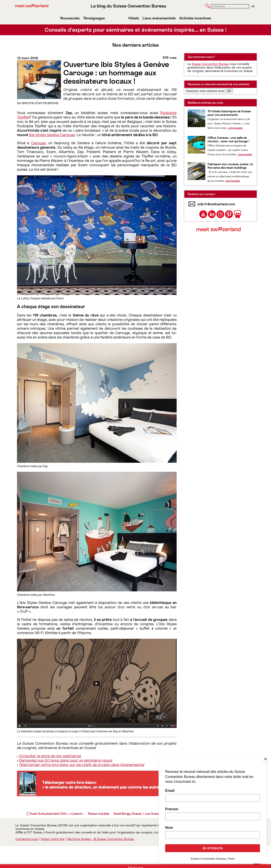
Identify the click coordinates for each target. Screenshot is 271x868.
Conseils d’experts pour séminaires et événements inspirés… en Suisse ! (136, 30)
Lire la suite (235, 128)
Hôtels (134, 18)
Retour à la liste (99, 814)
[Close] (265, 759)
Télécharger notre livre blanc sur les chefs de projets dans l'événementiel (82, 765)
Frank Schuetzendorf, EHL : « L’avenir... (57, 814)
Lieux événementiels (159, 18)
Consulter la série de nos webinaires (50, 756)
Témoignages (94, 18)
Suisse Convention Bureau (210, 64)
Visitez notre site (52, 839)
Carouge (38, 143)
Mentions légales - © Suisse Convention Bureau (101, 839)
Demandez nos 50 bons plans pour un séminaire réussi (66, 760)
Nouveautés (70, 18)
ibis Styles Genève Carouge (52, 135)
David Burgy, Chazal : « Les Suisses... (139, 814)
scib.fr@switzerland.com (216, 204)
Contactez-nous (27, 839)
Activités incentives (195, 18)
